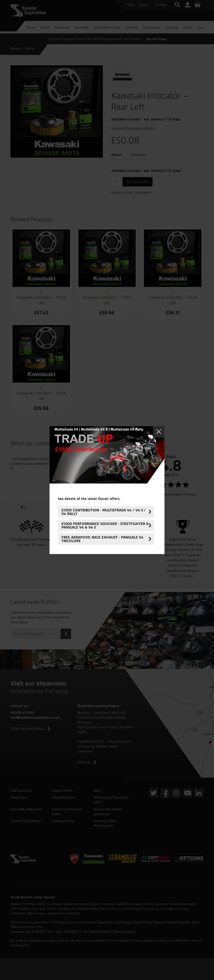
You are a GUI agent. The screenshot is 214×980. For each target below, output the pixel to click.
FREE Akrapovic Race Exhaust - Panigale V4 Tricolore (102, 539)
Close (159, 432)
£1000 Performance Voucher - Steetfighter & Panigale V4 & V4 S (105, 525)
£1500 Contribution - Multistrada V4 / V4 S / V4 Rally (104, 512)
